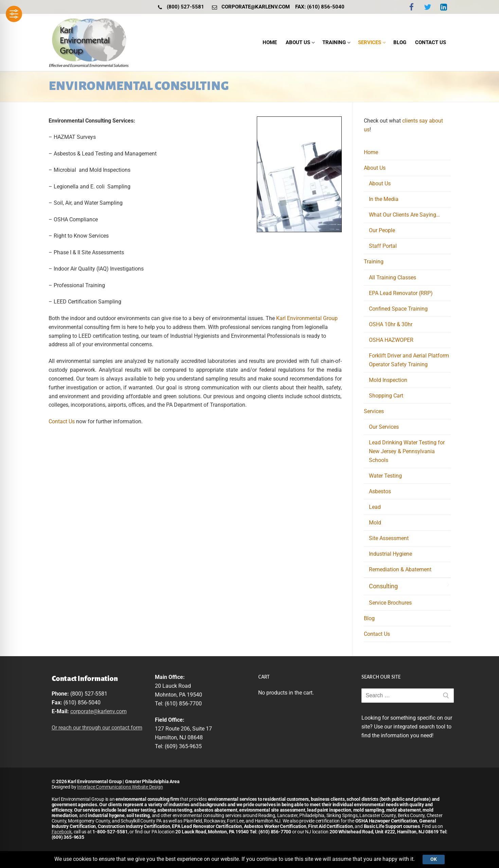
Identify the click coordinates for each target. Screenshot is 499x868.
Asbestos (380, 491)
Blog (369, 618)
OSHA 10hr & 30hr (391, 324)
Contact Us (62, 421)
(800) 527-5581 (180, 7)
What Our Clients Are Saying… (404, 215)
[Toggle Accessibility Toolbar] (14, 14)
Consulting (383, 586)
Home (371, 152)
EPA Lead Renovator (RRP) (401, 293)
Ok (434, 859)
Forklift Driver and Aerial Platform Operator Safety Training (409, 360)
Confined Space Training (398, 309)
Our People (382, 230)
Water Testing (385, 476)
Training (374, 262)
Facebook (62, 832)
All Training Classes (393, 278)
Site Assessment (389, 538)
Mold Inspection (388, 380)
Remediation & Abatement (400, 569)
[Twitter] (427, 7)
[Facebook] (411, 7)
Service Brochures (390, 603)
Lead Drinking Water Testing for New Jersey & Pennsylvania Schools (407, 451)
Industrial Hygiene (390, 554)
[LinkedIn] (443, 7)
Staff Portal (383, 246)
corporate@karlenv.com (250, 7)
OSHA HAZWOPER (391, 340)
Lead (375, 507)
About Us (375, 168)
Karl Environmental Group (307, 318)
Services (375, 411)
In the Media (384, 199)
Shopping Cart (386, 396)
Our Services (384, 427)
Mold (375, 523)
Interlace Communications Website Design (120, 787)
